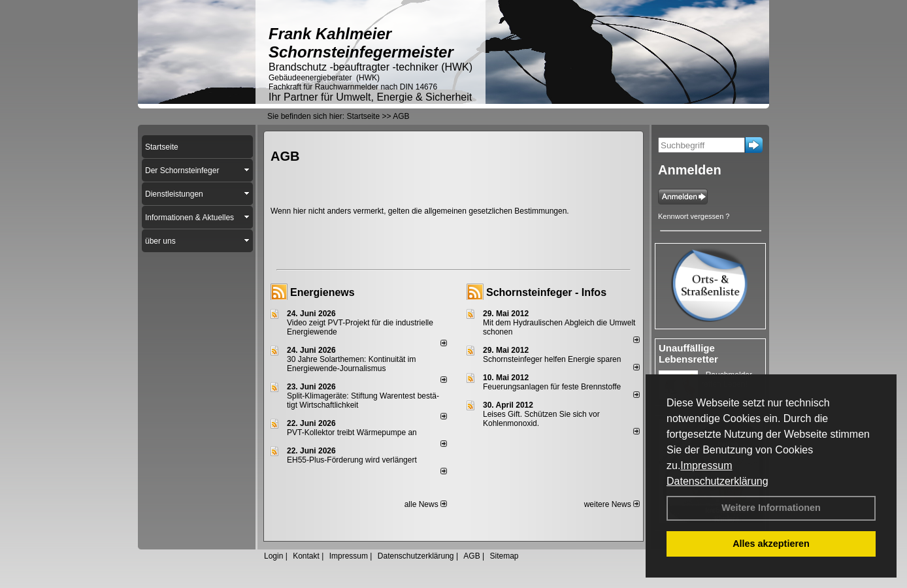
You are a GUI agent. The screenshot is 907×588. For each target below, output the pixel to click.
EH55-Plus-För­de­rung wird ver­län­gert (352, 460)
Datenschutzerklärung (717, 481)
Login (273, 556)
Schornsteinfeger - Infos (546, 292)
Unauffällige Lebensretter (688, 353)
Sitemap (504, 556)
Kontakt (306, 556)
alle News (426, 504)
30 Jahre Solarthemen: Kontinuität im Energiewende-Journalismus (351, 364)
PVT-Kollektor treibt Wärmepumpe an (352, 433)
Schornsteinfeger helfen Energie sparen (552, 359)
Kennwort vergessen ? (694, 216)
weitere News (612, 504)
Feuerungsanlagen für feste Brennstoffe (552, 387)
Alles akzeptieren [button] (771, 544)
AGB (471, 556)
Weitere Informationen (771, 508)
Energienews (322, 292)
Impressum (706, 465)
